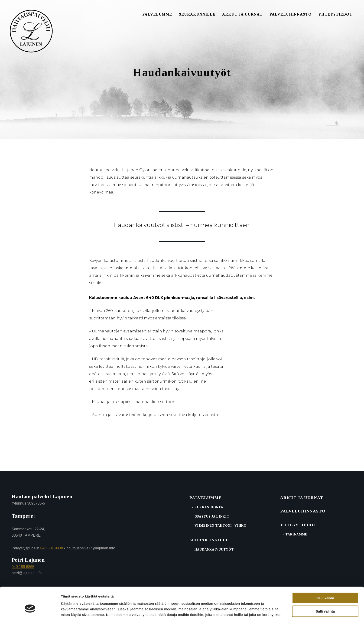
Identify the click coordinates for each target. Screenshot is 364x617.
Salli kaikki (325, 570)
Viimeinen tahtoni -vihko (221, 526)
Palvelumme (157, 14)
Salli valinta (325, 584)
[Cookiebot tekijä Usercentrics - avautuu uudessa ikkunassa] (30, 608)
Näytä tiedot (248, 608)
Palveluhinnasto (291, 14)
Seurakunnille (197, 14)
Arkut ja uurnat (242, 14)
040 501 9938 (52, 548)
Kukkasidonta (209, 507)
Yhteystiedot (335, 14)
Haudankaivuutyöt (214, 550)
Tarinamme (296, 534)
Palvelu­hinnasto (303, 511)
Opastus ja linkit (212, 517)
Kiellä (325, 597)
